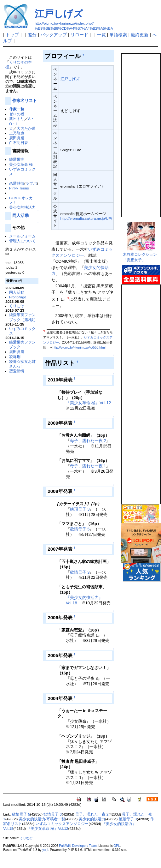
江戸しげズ (59, 14)
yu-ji (45, 850)
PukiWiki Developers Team (78, 846)
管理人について (22, 241)
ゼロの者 (17, 114)
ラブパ (31, 183)
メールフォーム (22, 236)
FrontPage (18, 297)
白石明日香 (19, 143)
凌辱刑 (15, 357)
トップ (12, 35)
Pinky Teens (19, 188)
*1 (68, 298)
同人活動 (20, 216)
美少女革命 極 (21, 164)
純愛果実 (17, 159)
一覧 (101, 35)
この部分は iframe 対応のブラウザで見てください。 (141, 133)
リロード (79, 35)
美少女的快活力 (22, 207)
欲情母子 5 (80, 529)
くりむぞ (17, 306)
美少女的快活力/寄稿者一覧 (42, 819)
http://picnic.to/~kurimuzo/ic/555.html (79, 347)
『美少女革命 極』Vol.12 (89, 403)
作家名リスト (25, 101)
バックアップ (54, 35)
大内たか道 (26, 128)
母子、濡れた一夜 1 (88, 466)
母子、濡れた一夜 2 (88, 441)
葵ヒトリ (17, 119)
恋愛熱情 (17, 183)
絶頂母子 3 (80, 509)
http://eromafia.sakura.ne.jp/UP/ (86, 218)
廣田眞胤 (17, 138)
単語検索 (118, 35)
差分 (32, 35)
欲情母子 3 (80, 572)
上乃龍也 (17, 133)
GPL (117, 846)
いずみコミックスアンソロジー (62, 824)
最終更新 (140, 35)
